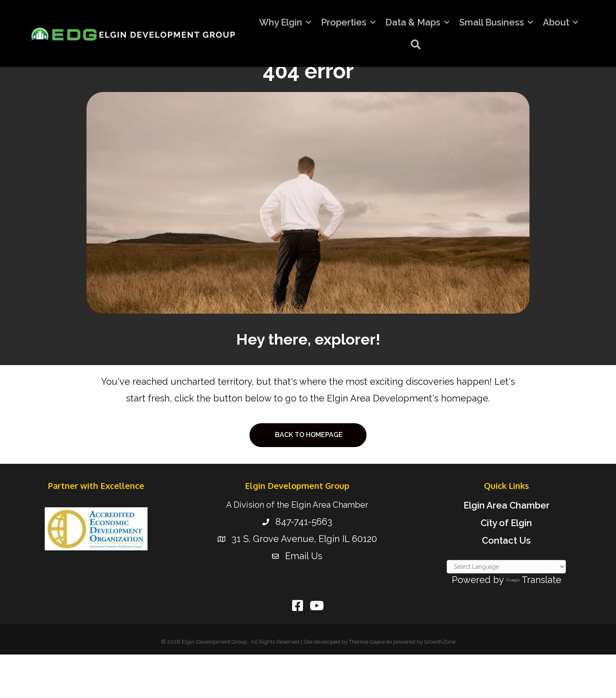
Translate (534, 580)
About (556, 22)
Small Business (492, 22)
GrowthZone (440, 642)
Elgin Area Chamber (507, 505)
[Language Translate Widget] (506, 567)
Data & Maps (413, 22)
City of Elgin (506, 523)
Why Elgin (281, 22)
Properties (344, 22)
